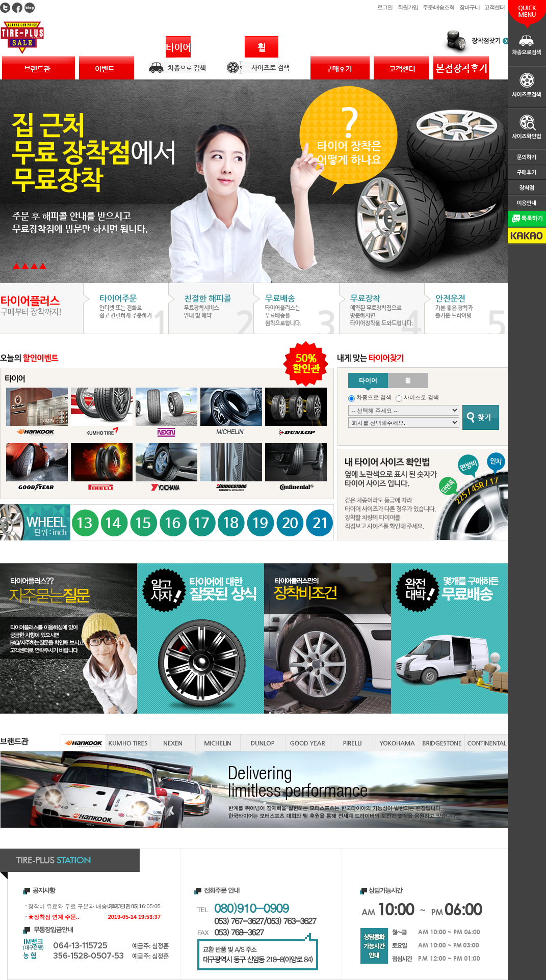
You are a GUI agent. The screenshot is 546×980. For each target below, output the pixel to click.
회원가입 (408, 7)
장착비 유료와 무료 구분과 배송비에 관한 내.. (85, 906)
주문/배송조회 (438, 7)
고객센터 (495, 7)
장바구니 (470, 7)
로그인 (385, 7)
